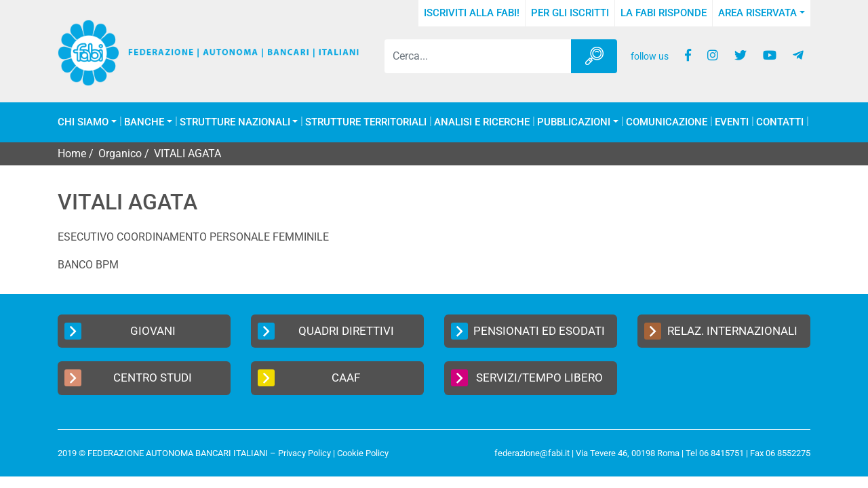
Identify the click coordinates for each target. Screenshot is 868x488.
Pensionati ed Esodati (528, 331)
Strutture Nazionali (235, 122)
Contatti (780, 122)
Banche (144, 122)
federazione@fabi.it (532, 453)
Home (72, 154)
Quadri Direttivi (326, 331)
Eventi (732, 122)
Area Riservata (757, 13)
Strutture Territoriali (366, 122)
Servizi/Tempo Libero (527, 378)
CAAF (309, 378)
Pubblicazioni (574, 122)
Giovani (120, 331)
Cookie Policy (363, 453)
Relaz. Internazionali (721, 331)
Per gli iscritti (570, 13)
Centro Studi (128, 378)
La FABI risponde (664, 13)
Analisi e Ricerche (482, 122)
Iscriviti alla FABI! (472, 13)
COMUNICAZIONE (667, 122)
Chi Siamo (83, 122)
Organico (120, 154)
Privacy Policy (304, 453)
